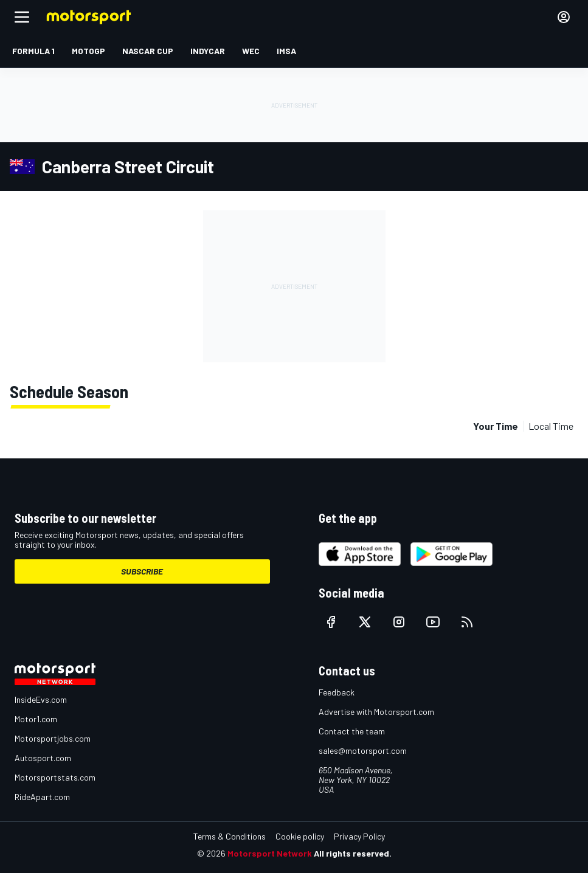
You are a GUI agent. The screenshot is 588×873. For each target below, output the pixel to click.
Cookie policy (300, 836)
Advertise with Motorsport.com (376, 712)
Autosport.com (43, 758)
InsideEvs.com (41, 699)
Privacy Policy (359, 836)
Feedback (337, 692)
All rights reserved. (353, 853)
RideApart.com (42, 797)
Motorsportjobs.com (53, 738)
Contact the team (352, 731)
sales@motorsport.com (363, 751)
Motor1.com (36, 719)
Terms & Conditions (230, 836)
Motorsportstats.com (55, 777)
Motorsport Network (270, 853)
